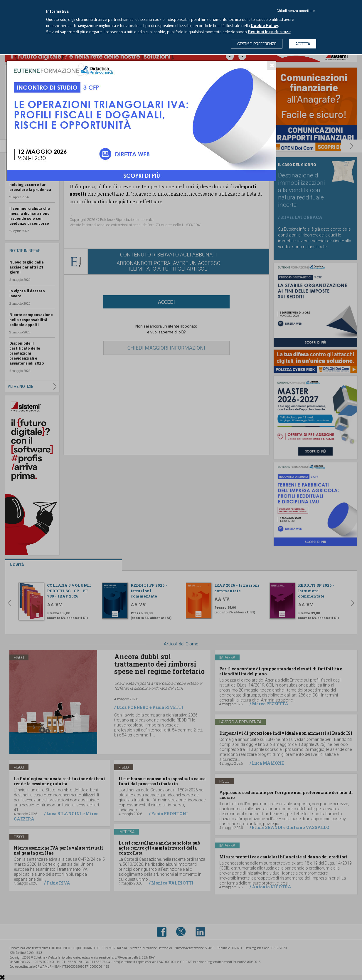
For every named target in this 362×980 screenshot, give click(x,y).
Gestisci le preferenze (269, 32)
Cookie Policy (264, 26)
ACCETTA (303, 44)
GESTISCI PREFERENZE (257, 44)
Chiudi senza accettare (296, 11)
